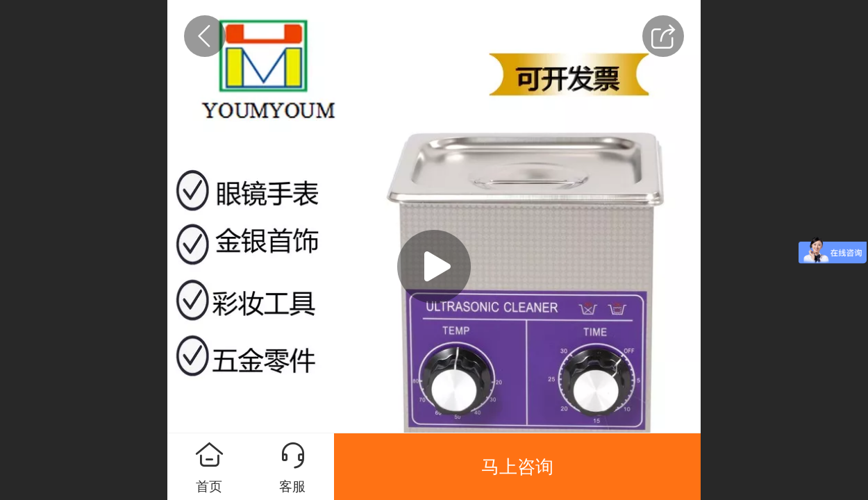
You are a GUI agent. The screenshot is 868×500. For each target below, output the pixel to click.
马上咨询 (517, 467)
